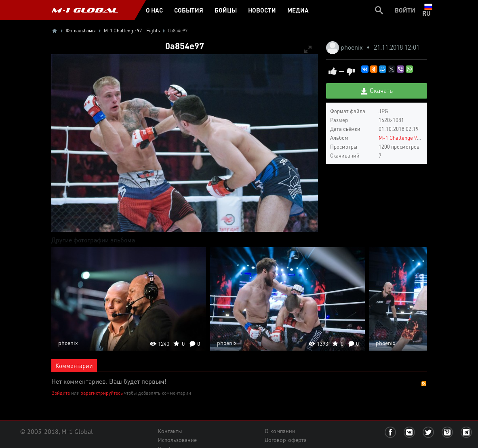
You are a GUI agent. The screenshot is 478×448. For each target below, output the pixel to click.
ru (428, 10)
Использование (177, 440)
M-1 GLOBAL (85, 10)
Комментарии (74, 366)
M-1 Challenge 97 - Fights (409, 138)
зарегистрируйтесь (102, 393)
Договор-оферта (286, 440)
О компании (280, 431)
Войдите (61, 393)
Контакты (170, 431)
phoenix (353, 47)
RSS (424, 384)
